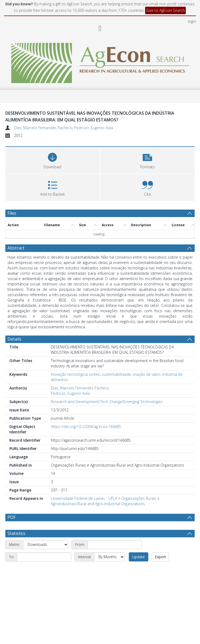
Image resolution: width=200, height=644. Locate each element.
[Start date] (115, 557)
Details (14, 339)
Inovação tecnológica (69, 374)
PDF (12, 517)
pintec (95, 374)
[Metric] (46, 557)
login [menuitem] (192, 21)
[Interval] (109, 570)
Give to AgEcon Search (165, 10)
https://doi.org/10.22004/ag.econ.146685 (86, 427)
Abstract (16, 248)
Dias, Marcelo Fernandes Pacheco (43, 128)
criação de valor (146, 374)
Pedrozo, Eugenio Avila (94, 128)
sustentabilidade (116, 374)
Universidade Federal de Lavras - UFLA (84, 498)
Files (12, 213)
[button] (148, 160)
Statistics (16, 546)
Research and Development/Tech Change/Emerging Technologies (107, 402)
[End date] (44, 570)
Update (139, 570)
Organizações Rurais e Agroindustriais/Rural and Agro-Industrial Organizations (105, 501)
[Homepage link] (100, 62)
